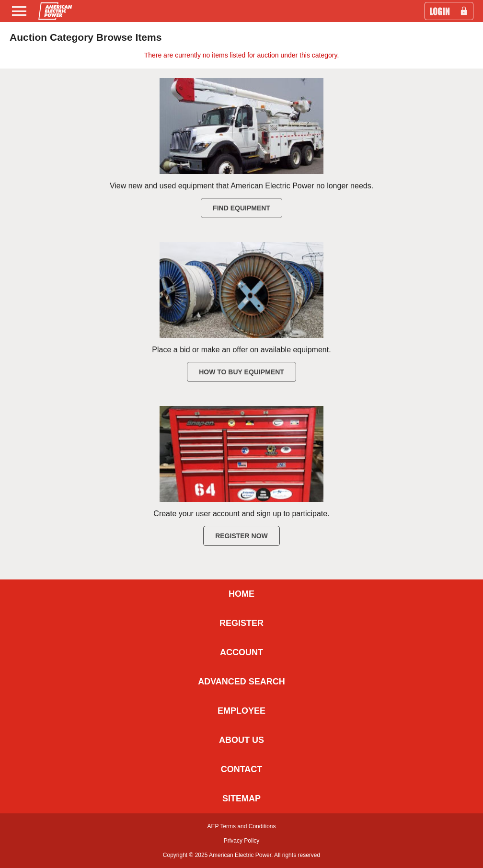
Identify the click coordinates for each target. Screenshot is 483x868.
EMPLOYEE (241, 711)
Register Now (241, 536)
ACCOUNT (241, 652)
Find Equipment (241, 208)
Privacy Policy (242, 841)
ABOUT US (241, 740)
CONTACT (242, 769)
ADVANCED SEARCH (241, 682)
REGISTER (241, 623)
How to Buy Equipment (241, 372)
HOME (241, 594)
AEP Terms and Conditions (242, 826)
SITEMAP (241, 799)
